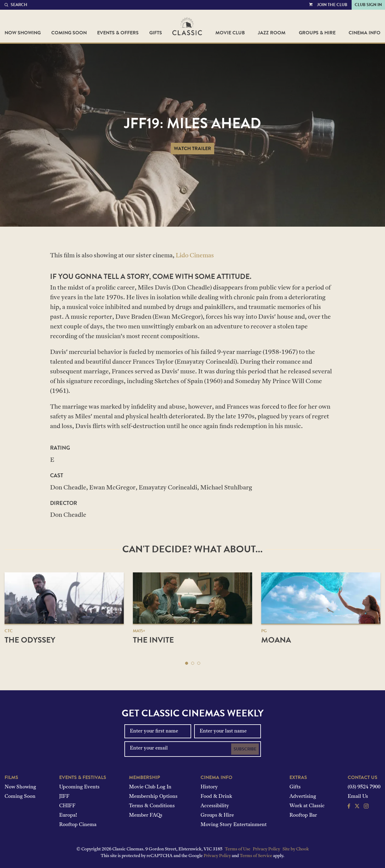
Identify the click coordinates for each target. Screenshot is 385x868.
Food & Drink (216, 797)
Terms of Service (256, 856)
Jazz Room (272, 33)
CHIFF (67, 806)
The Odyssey (30, 640)
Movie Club (230, 33)
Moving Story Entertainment (234, 825)
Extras (298, 777)
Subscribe (245, 749)
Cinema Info (365, 33)
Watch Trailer (192, 149)
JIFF (64, 797)
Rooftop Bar (303, 815)
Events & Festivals (83, 777)
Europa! (68, 815)
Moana (276, 640)
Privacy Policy (266, 849)
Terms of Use (238, 849)
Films (11, 777)
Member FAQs (146, 815)
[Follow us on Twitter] (357, 807)
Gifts (156, 33)
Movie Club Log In (150, 787)
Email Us (358, 797)
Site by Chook (296, 849)
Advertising (303, 797)
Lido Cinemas (195, 256)
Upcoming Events (79, 787)
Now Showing (23, 33)
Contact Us (363, 777)
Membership (144, 777)
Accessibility (215, 806)
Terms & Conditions (152, 806)
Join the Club (332, 5)
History (209, 787)
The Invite (153, 640)
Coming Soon (69, 33)
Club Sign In (368, 5)
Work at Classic (307, 806)
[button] (187, 663)
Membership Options (153, 797)
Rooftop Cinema (78, 825)
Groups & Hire (317, 33)
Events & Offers (118, 33)
